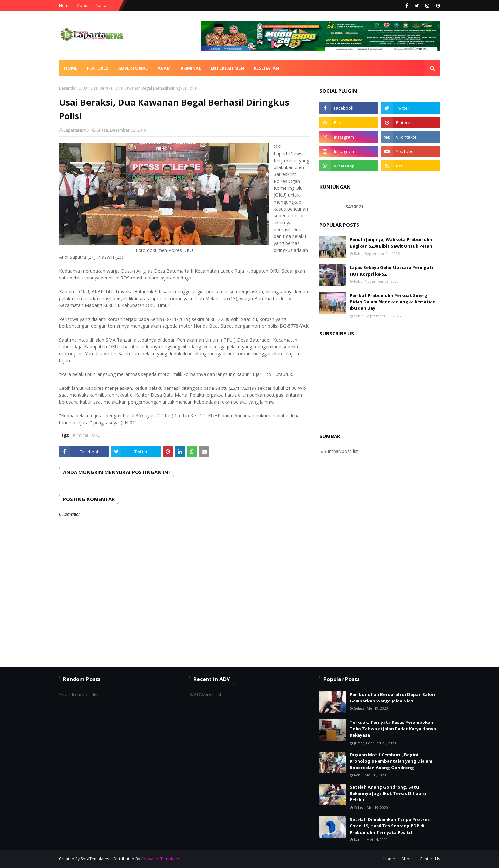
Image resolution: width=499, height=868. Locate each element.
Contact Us (430, 859)
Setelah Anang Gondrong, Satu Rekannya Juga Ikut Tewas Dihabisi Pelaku (388, 793)
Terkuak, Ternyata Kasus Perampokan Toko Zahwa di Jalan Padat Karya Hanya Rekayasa (393, 729)
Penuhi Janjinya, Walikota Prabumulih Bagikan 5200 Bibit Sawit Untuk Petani (392, 243)
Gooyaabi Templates (160, 859)
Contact (102, 5)
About (83, 5)
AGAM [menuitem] (164, 68)
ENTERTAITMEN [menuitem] (227, 68)
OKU (83, 88)
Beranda (67, 88)
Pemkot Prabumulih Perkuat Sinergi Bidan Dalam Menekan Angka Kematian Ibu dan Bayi (393, 302)
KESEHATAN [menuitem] (266, 68)
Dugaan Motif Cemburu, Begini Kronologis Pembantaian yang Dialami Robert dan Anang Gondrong (392, 761)
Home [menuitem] (71, 68)
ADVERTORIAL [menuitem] (133, 68)
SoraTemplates (95, 859)
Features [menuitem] (98, 68)
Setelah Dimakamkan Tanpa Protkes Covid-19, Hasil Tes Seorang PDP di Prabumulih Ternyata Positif (390, 826)
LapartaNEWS (76, 130)
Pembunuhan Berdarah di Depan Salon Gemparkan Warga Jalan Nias (392, 698)
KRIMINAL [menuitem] (191, 68)
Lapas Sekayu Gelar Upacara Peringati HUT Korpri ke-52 (391, 271)
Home (65, 5)
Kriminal (80, 435)
